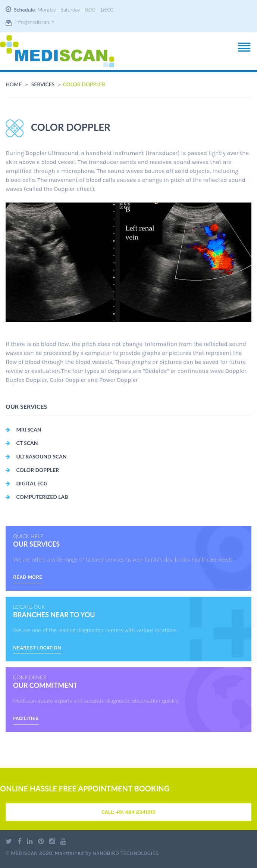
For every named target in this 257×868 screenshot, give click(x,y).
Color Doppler (32, 470)
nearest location (37, 648)
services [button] (43, 84)
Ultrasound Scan (36, 456)
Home (14, 84)
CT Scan (22, 443)
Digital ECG (26, 483)
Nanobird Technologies (126, 853)
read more (28, 577)
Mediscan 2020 (32, 853)
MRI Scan (23, 430)
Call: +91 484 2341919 (128, 812)
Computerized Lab (37, 497)
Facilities (26, 718)
